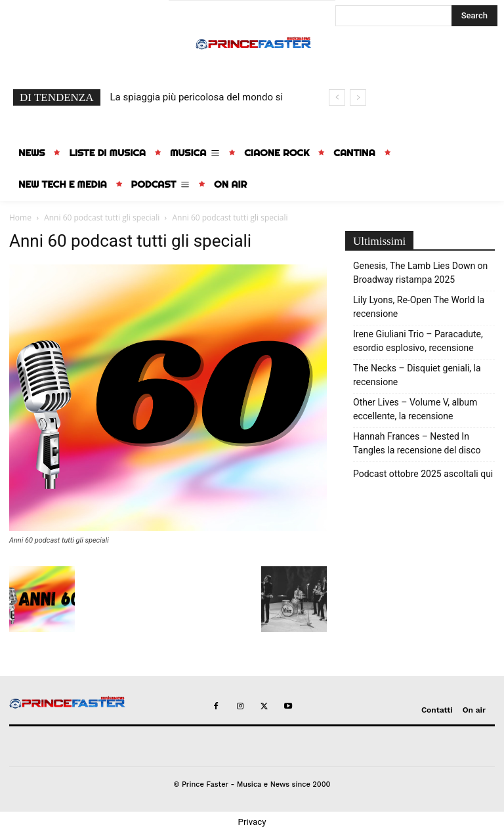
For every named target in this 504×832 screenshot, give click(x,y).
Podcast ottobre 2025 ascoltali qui (423, 474)
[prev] (337, 97)
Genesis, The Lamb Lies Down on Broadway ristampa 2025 (420, 273)
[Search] (474, 16)
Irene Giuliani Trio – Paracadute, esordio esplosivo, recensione (418, 341)
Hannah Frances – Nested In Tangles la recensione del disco (417, 443)
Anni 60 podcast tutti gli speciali (102, 218)
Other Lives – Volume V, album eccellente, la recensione (415, 409)
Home (20, 218)
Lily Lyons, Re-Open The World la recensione (419, 307)
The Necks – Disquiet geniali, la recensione (417, 375)
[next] (358, 97)
